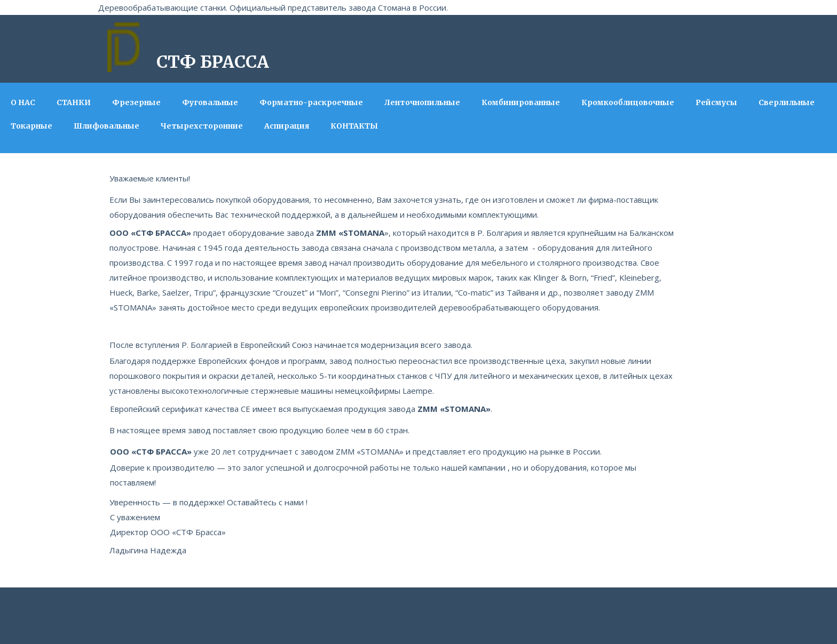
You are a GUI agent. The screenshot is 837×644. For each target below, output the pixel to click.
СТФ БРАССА (213, 62)
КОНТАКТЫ (354, 126)
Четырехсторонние (202, 126)
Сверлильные (787, 102)
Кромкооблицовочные (628, 102)
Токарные (31, 126)
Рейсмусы (716, 102)
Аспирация (287, 126)
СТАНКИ (74, 102)
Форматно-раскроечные (311, 102)
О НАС (23, 102)
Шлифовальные (106, 126)
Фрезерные (136, 102)
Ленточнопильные (422, 102)
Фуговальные (210, 102)
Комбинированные (521, 102)
